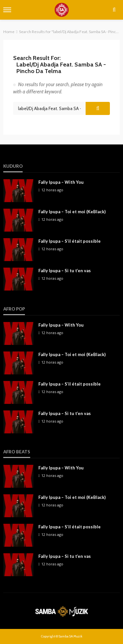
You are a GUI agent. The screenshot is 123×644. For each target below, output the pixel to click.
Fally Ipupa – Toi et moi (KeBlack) (72, 212)
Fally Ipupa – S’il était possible (70, 241)
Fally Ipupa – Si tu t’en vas (65, 271)
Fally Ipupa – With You (61, 182)
